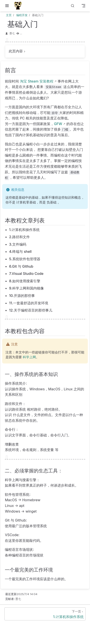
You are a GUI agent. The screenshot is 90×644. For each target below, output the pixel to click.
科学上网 (29, 357)
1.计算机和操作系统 (25, 230)
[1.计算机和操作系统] (45, 614)
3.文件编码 (18, 244)
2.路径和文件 (20, 237)
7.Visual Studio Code (26, 274)
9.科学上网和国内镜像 (27, 288)
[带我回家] (19, 6)
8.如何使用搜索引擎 (25, 281)
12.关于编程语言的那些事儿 (31, 310)
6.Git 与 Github (21, 266)
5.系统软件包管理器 (25, 259)
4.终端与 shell (20, 251)
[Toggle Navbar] (83, 6)
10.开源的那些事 (22, 296)
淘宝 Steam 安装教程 (37, 81)
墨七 (12, 33)
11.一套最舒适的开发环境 (29, 303)
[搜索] (73, 6)
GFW (58, 124)
